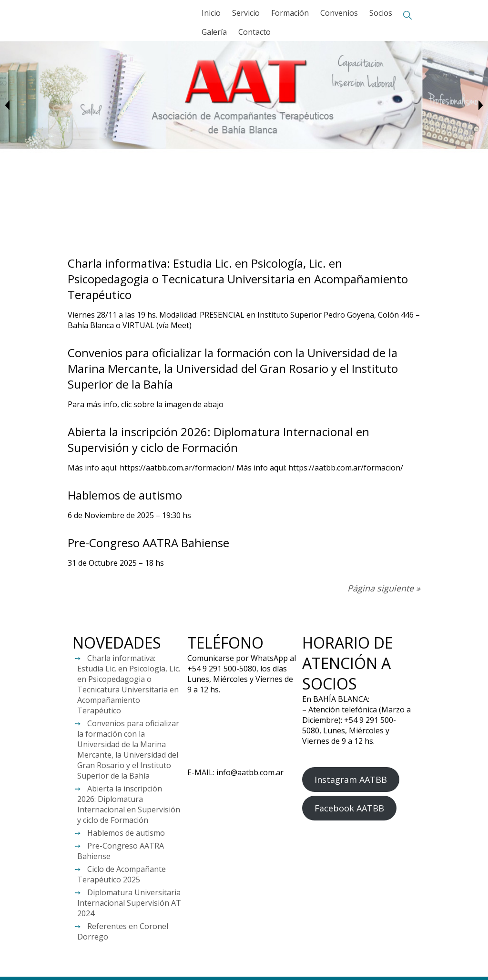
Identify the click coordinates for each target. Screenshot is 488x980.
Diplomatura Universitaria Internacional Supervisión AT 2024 (129, 903)
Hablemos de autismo (125, 495)
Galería (214, 32)
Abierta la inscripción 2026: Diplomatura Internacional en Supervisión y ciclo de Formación (219, 440)
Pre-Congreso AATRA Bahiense (148, 543)
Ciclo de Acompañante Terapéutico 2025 (122, 874)
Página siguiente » (384, 588)
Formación (290, 13)
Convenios (339, 13)
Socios (381, 13)
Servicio (246, 13)
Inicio (211, 13)
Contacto (254, 32)
